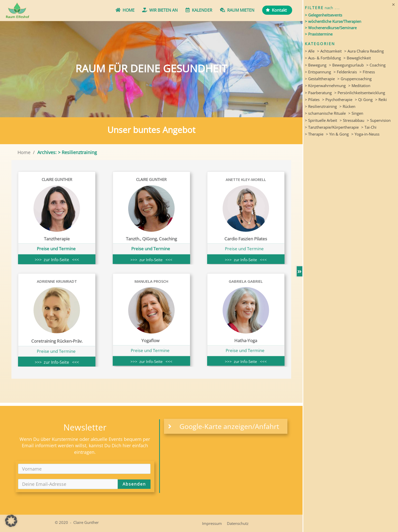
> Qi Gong (364, 99)
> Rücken (347, 106)
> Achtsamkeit (329, 51)
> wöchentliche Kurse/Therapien (333, 21)
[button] (11, 521)
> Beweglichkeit (357, 58)
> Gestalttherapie (320, 79)
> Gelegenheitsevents (324, 15)
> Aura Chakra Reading (364, 51)
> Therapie (314, 134)
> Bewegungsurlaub (346, 65)
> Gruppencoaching (354, 79)
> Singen (356, 113)
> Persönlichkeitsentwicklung (360, 93)
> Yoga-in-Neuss (365, 134)
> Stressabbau (352, 120)
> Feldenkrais (345, 72)
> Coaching (376, 65)
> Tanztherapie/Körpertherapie (332, 127)
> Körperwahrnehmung (325, 86)
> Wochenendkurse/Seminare (331, 28)
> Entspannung (318, 72)
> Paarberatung (318, 93)
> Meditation (359, 86)
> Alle (310, 51)
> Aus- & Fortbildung (323, 58)
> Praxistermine (319, 34)
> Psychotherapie (337, 99)
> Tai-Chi (369, 127)
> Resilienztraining (321, 106)
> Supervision (379, 120)
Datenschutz (238, 523)
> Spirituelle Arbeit (321, 120)
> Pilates (312, 99)
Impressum (212, 523)
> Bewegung (316, 65)
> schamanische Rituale (325, 113)
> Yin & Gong (337, 134)
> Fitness (367, 72)
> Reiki (381, 99)
